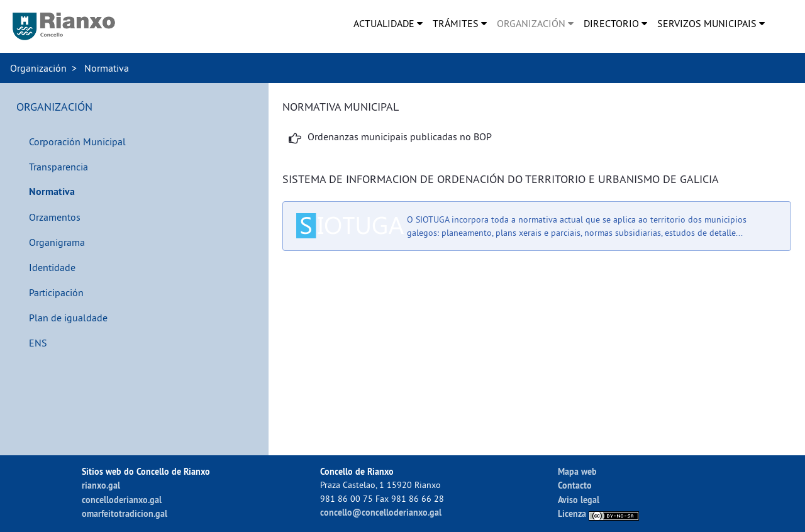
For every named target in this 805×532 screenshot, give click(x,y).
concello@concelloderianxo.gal (381, 512)
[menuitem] (388, 23)
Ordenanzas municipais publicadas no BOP (400, 136)
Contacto (575, 485)
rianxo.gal (101, 485)
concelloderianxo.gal (122, 500)
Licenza (598, 513)
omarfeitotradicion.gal (125, 513)
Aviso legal (579, 500)
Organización (38, 68)
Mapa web (577, 471)
